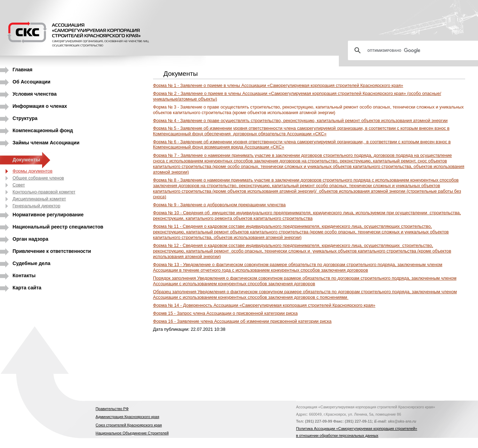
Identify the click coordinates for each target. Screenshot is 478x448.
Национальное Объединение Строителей (132, 433)
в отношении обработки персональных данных (337, 435)
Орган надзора (30, 239)
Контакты (24, 275)
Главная (22, 70)
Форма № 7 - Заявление (309, 164)
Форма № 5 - (301, 131)
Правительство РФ (112, 409)
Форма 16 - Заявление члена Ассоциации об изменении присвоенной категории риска (242, 321)
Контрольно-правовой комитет (44, 192)
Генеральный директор (36, 206)
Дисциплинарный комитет (39, 199)
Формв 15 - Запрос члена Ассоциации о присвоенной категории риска (225, 313)
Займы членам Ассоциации (46, 143)
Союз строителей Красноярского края (129, 425)
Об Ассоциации (31, 82)
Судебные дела (31, 263)
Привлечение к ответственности (52, 251)
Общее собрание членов (38, 178)
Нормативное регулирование (48, 215)
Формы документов (33, 171)
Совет (19, 185)
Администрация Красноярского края (128, 417)
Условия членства (35, 94)
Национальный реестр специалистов (58, 227)
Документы (26, 160)
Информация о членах (40, 106)
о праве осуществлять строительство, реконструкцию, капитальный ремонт (300, 121)
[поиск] (416, 50)
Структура (25, 118)
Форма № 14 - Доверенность (264, 305)
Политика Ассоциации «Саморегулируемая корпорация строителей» (357, 429)
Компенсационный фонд (43, 130)
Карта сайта (27, 288)
